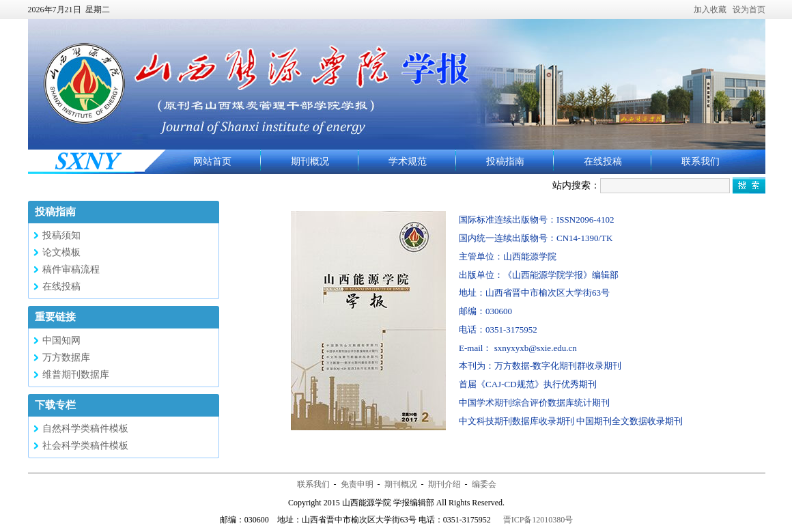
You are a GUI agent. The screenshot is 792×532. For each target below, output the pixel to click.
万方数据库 (66, 358)
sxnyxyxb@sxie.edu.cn (536, 348)
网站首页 (212, 162)
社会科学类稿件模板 (85, 446)
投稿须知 (61, 235)
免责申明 (357, 484)
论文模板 (61, 252)
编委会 (484, 484)
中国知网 (61, 340)
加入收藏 (710, 10)
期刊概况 (310, 162)
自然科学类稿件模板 (85, 429)
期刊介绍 (444, 484)
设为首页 (749, 10)
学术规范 (408, 162)
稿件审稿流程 (71, 269)
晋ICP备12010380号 (538, 520)
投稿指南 (505, 162)
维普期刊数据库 (76, 375)
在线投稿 (603, 162)
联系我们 (701, 162)
